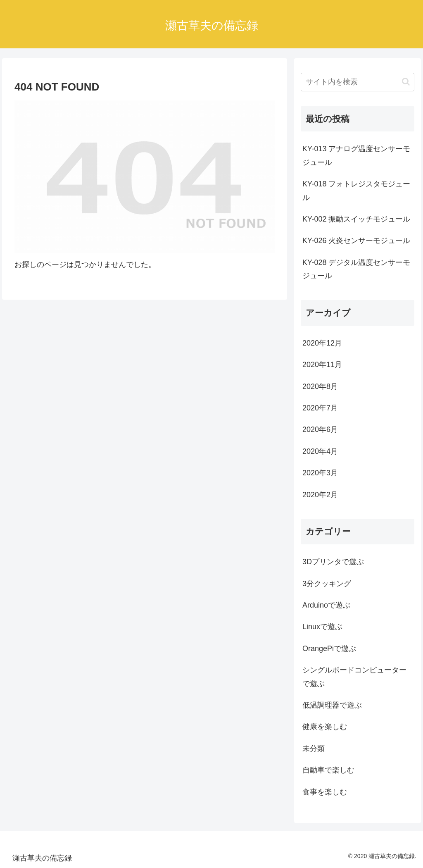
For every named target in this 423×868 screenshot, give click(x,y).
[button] (406, 82)
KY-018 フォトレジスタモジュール (356, 191)
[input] (357, 82)
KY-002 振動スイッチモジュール (356, 219)
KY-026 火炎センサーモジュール (356, 241)
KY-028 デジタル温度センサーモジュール (356, 269)
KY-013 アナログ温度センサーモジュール (356, 155)
